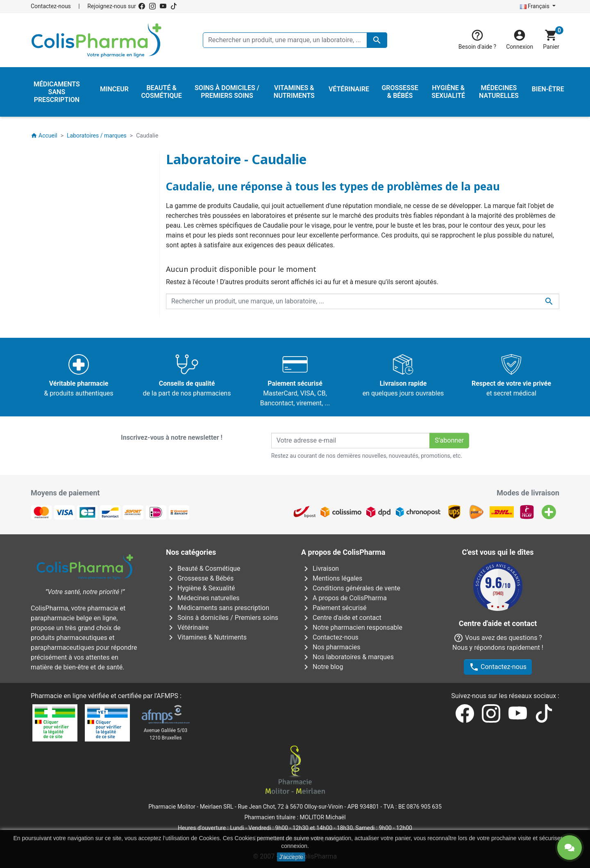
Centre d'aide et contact (341, 618)
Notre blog (322, 667)
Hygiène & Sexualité (200, 588)
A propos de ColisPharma (344, 598)
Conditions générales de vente (351, 588)
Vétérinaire (187, 627)
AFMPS (167, 696)
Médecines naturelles (203, 598)
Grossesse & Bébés (200, 578)
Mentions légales (332, 578)
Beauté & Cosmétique (203, 568)
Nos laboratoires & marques (347, 657)
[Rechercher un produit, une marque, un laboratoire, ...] (295, 40)
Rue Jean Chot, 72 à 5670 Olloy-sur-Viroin (290, 807)
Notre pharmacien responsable (352, 627)
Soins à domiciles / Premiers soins (222, 618)
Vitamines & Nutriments (206, 637)
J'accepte (291, 857)
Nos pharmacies (331, 647)
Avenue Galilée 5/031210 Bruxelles (166, 734)
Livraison (320, 568)
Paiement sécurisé (334, 608)
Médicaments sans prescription (218, 608)
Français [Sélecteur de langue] (536, 6)
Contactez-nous (51, 6)
